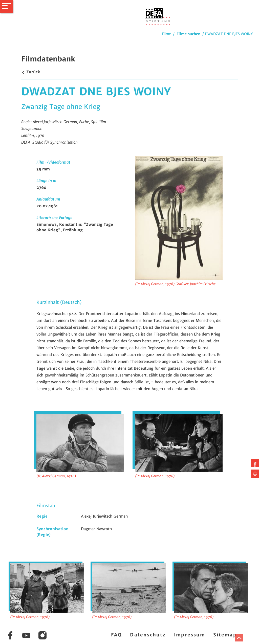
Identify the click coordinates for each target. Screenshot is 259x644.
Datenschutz (148, 635)
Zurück (31, 72)
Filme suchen (188, 34)
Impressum (190, 635)
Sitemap (225, 635)
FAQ (116, 635)
